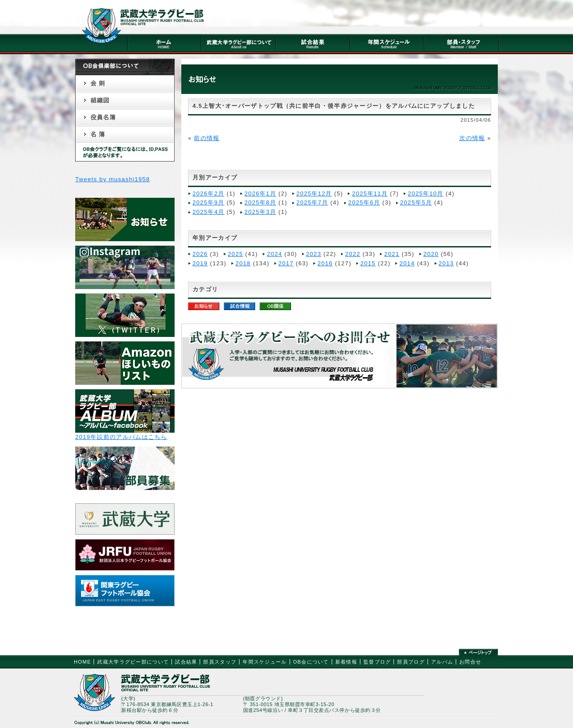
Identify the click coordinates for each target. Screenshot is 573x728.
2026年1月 (260, 194)
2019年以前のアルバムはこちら (121, 437)
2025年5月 (416, 202)
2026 (200, 254)
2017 (286, 263)
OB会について (311, 662)
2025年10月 (426, 194)
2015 (368, 263)
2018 (243, 263)
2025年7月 (312, 202)
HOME (82, 662)
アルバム (442, 662)
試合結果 (186, 662)
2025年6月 (364, 202)
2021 (392, 254)
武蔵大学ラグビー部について (133, 662)
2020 (431, 254)
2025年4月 (208, 212)
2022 (353, 254)
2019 (200, 263)
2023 (314, 254)
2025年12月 (314, 194)
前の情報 (207, 138)
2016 (325, 263)
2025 (235, 254)
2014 (407, 263)
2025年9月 (208, 202)
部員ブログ (411, 662)
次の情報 (472, 138)
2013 (446, 263)
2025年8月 (260, 202)
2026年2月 (208, 194)
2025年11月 (370, 194)
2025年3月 (260, 212)
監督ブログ (377, 662)
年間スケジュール (265, 662)
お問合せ (470, 662)
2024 (274, 254)
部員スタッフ (220, 662)
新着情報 (346, 662)
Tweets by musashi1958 (113, 179)
